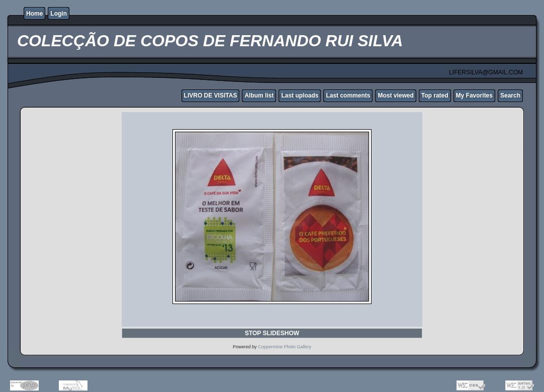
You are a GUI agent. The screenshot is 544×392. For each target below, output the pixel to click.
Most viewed (395, 95)
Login (59, 14)
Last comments (348, 95)
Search (510, 95)
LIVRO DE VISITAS (211, 95)
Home (34, 14)
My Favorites (474, 95)
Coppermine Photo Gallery (285, 347)
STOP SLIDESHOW (272, 333)
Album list (259, 95)
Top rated (435, 95)
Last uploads (300, 95)
